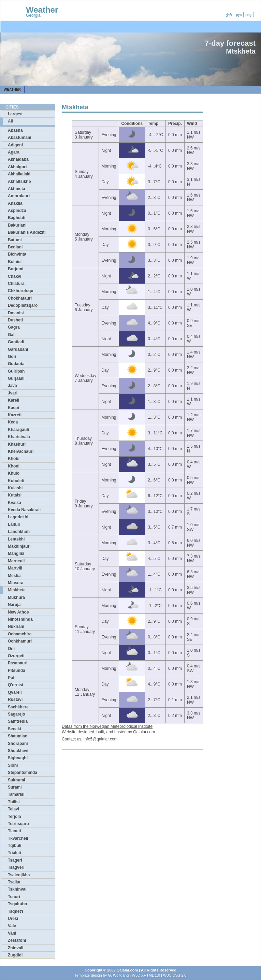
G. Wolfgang (118, 975)
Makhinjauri (19, 546)
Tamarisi (16, 794)
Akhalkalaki (19, 174)
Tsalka (14, 882)
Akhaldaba (18, 159)
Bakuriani (17, 225)
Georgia (33, 15)
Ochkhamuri (20, 641)
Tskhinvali (18, 889)
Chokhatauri (20, 298)
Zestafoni (17, 940)
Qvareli (15, 692)
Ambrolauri (19, 196)
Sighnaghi (18, 758)
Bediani (15, 247)
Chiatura (16, 284)
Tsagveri (16, 867)
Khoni (14, 466)
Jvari (13, 393)
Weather (42, 10)
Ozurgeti (16, 656)
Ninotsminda (20, 619)
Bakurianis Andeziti (27, 232)
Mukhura (16, 597)
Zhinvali (16, 948)
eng (248, 15)
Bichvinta (17, 254)
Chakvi (14, 276)
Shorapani (18, 744)
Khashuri (17, 444)
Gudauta (16, 364)
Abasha (15, 130)
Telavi (13, 809)
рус (239, 15)
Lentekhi (16, 539)
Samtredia (18, 721)
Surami (15, 787)
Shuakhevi (18, 751)
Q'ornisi (16, 685)
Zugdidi (15, 955)
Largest (15, 114)
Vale (12, 926)
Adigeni (15, 145)
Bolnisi (15, 262)
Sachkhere (18, 707)
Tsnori (14, 897)
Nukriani (16, 626)
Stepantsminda (23, 773)
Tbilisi (14, 802)
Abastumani (20, 138)
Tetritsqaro (18, 824)
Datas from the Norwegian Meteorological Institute (107, 726)
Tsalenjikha (19, 875)
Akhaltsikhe (19, 182)
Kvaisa (14, 503)
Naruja (14, 605)
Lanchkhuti (19, 532)
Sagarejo (17, 714)
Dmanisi (16, 313)
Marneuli (16, 561)
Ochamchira (20, 634)
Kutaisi (15, 495)
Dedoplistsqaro (23, 305)
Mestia (14, 576)
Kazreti (15, 415)
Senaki (14, 729)
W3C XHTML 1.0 (146, 975)
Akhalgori (17, 167)
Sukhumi (17, 780)
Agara (14, 152)
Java (12, 386)
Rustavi (15, 700)
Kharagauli (18, 430)
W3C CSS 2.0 (175, 975)
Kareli (13, 400)
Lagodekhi (18, 517)
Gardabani (18, 349)
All (10, 121)
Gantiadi (16, 342)
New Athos (18, 612)
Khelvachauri (21, 451)
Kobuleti (16, 481)
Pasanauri (18, 663)
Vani (12, 933)
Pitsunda (17, 671)
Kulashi (15, 488)
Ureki (13, 919)
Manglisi (16, 553)
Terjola (14, 817)
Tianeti (14, 831)
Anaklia (15, 203)
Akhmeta (17, 189)
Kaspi (13, 408)
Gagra (14, 327)
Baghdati (17, 218)
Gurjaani (16, 378)
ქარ (229, 15)
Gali (12, 335)
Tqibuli (14, 846)
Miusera (16, 583)
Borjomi (16, 269)
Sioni (13, 765)
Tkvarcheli (18, 838)
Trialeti (14, 853)
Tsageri (15, 860)
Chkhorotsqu (21, 291)
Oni (11, 649)
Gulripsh (16, 371)
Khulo (14, 473)
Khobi (14, 459)
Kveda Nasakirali (24, 510)
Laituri (14, 524)
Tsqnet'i (16, 911)
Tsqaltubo (17, 904)
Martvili (15, 568)
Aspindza (17, 211)
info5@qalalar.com (101, 739)
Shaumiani (18, 736)
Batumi (15, 240)
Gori (12, 357)
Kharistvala (19, 437)
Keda (13, 422)
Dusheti (15, 320)
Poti (12, 678)
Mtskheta (17, 590)
